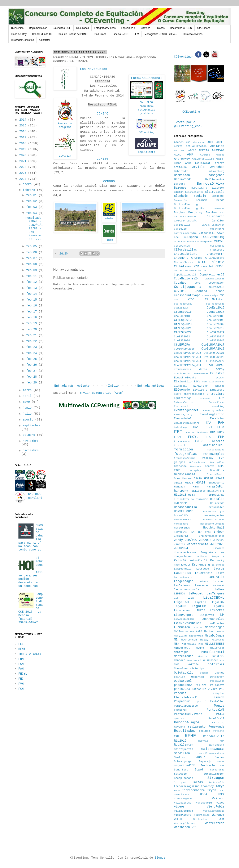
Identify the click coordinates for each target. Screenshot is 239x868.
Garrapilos (217, 462)
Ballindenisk (215, 180)
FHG (208, 437)
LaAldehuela (183, 569)
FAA (208, 423)
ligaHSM (218, 606)
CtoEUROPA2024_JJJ (187, 365)
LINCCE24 (65, 156)
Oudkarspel (183, 681)
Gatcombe (180, 466)
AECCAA (204, 150)
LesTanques (216, 594)
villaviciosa (184, 811)
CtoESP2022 (183, 332)
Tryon (212, 790)
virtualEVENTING (214, 811)
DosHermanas (201, 374)
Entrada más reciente (72, 386)
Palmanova (217, 685)
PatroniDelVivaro (205, 689)
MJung (200, 648)
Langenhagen (184, 581)
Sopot (199, 770)
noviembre (31, 441)
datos (203, 369)
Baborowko (181, 171)
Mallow (179, 632)
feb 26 (32, 365)
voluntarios (202, 815)
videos (179, 807)
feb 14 (32, 294)
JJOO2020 (217, 544)
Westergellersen (185, 823)
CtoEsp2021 (183, 328)
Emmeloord (217, 390)
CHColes (197, 258)
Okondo (220, 673)
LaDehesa (182, 573)
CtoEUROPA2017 (213, 345)
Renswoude (216, 727)
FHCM (221, 432)
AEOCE (178, 155)
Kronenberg (201, 565)
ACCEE (220, 142)
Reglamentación (38, 28)
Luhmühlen (182, 627)
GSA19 (198, 479)
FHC (21, 679)
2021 (24, 161)
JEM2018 (205, 540)
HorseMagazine (214, 516)
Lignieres (182, 611)
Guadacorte (216, 483)
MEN (177, 644)
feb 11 (32, 276)
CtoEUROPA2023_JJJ (187, 361)
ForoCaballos (216, 450)
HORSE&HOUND (184, 511)
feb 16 (32, 306)
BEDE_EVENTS (199, 188)
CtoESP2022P (216, 333)
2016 (24, 131)
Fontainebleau (213, 445)
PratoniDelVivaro (188, 714)
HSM (192, 532)
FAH (21, 669)
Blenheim (181, 196)
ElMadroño (200, 386)
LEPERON (180, 594)
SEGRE (221, 762)
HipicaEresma (185, 495)
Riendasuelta (214, 736)
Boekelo (200, 196)
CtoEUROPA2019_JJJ (187, 353)
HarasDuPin (216, 487)
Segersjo (205, 762)
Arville (198, 167)
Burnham (211, 213)
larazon (219, 581)
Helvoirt (213, 491)
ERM (222, 398)
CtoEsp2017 (216, 312)
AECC (183, 151)
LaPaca (203, 581)
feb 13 (32, 288)
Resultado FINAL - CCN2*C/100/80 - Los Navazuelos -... (34, 228)
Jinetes (180, 544)
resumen (205, 731)
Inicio (113, 386)
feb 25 (32, 359)
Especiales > (128, 28)
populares (180, 710)
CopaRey (180, 283)
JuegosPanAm (183, 557)
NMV (176, 665)
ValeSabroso (183, 803)
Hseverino (180, 532)
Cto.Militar (215, 300)
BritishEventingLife (189, 208)
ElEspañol (180, 386)
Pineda (219, 697)
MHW (201, 644)
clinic (218, 262)
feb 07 (32, 258)
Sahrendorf (216, 745)
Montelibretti (213, 652)
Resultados (83, 28)
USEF (221, 795)
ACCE (211, 142)
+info (109, 219)
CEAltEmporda (204, 242)
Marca (221, 632)
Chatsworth (216, 254)
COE (197, 267)
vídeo (220, 803)
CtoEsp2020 (183, 324)
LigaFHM (199, 606)
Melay (204, 640)
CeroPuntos (182, 246)
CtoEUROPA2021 (214, 353)
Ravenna (180, 727)
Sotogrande (217, 770)
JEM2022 (219, 540)
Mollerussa (217, 648)
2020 (24, 155)
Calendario (216, 216)
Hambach (180, 487)
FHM (21, 659)
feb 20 (32, 329)
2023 (24, 173)
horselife (181, 516)
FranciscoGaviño (185, 458)
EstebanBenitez (184, 402)
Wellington (200, 819)
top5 (177, 791)
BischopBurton (194, 192)
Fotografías (146, 110)
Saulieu (180, 757)
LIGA (191, 598)
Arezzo (220, 163)
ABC (188, 142)
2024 (24, 179)
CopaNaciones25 (214, 279)
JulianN (202, 557)
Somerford (181, 770)
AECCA (192, 151)
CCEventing (147, 132)
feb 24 (32, 353)
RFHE (22, 649)
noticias (216, 664)
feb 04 (32, 213)
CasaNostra (217, 229)
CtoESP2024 (182, 341)
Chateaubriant (185, 254)
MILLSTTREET (215, 644)
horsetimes (182, 528)
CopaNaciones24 (186, 279)
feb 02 (32, 201)
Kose (177, 565)
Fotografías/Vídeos (105, 28)
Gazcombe (196, 466)
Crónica (201, 291)
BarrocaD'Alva (211, 184)
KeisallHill (198, 561)
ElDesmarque (217, 382)
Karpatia (218, 557)
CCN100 (102, 159)
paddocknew (183, 685)
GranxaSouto (216, 475)
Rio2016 (180, 741)
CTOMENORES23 (182, 369)
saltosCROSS (213, 749)
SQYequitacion (214, 774)
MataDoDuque (215, 636)
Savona (220, 757)
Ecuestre (217, 373)
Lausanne (201, 586)
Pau (222, 689)
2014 (24, 120)
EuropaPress (217, 402)
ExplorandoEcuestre (187, 423)
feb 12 (32, 282)
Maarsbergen (215, 627)
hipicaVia (202, 499)
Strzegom (216, 778)
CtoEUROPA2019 (213, 349)
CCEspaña (191, 237)
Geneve (210, 466)
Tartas (197, 782)
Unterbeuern (182, 795)
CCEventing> (185, 57)
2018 (24, 143)
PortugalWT (216, 710)
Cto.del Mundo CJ (42, 34)
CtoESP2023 (182, 337)
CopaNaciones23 (212, 275)
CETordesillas (185, 250)
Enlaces (160, 28)
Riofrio (203, 741)
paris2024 (182, 689)
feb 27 (32, 371)
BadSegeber (216, 175)
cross (220, 291)
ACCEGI (178, 146)
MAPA (199, 632)
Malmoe (190, 632)
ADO (176, 151)
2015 (24, 126)
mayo (27, 402)
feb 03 (32, 207)
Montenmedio (184, 656)
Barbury (180, 184)
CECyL (219, 241)
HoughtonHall (214, 528)
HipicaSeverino (184, 499)
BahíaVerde (183, 179)
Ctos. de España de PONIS (73, 34)
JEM (136, 34)
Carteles (146, 28)
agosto (29, 420)
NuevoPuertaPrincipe (189, 669)
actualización (196, 146)
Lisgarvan (207, 615)
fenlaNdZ (202, 433)
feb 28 (32, 377)
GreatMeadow (183, 479)
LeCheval (219, 586)
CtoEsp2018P (216, 316)
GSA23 (189, 483)
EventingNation (212, 414)
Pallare (201, 685)
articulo (180, 167)
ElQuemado (182, 390)
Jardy (178, 540)
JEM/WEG (191, 540)
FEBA (221, 427)
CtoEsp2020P (216, 324)
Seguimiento (146, 152)
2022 (24, 167)
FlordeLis (216, 441)
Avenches (217, 167)
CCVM (177, 242)
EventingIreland (214, 410)
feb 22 (32, 341)
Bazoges (180, 188)
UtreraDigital (183, 799)
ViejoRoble (216, 807)
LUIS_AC (198, 628)
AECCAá (218, 150)
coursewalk (216, 287)
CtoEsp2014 (181, 308)
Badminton (182, 175)
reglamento (197, 727)
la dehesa (218, 565)
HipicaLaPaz (216, 495)
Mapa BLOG (147, 106)
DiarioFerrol (182, 374)
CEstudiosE (217, 246)
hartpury (181, 491)
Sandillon (182, 753)
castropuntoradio (185, 233)
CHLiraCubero (215, 258)
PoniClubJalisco (186, 706)
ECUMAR (220, 378)
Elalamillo (183, 382)
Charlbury (217, 250)
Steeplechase (184, 778)
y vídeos (146, 113)
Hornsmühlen (216, 507)
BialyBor (218, 188)
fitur (199, 441)
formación (184, 449)
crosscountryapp (187, 295)
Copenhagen (216, 283)
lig (176, 598)
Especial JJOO (120, 34)
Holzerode (217, 503)
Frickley (207, 458)
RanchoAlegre (187, 722)
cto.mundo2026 (215, 304)
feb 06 (32, 252)
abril (28, 396)
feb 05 (32, 246)
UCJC (221, 791)
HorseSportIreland (212, 524)
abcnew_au (199, 142)
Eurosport (181, 406)
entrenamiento (194, 394)
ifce (208, 532)
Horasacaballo (185, 507)
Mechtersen (189, 640)
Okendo (204, 673)
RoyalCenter (184, 745)
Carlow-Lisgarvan (213, 225)
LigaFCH (201, 602)
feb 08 (32, 264)
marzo (28, 390)
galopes (180, 462)
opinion (180, 677)
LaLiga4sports (183, 577)
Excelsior (217, 419)
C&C (222, 213)
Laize (220, 573)
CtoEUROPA (182, 345)
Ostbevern (217, 677)
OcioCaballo (184, 673)
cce (176, 237)
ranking (218, 723)
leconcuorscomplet (187, 590)
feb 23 (32, 347)
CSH (176, 300)
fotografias (186, 454)
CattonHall (207, 233)
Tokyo (220, 786)
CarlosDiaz (182, 225)
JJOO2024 (181, 548)
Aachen (179, 142)
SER (222, 766)
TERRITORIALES (30, 654)
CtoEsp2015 (216, 308)
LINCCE (200, 611)
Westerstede (215, 823)
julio (28, 414)
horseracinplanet (213, 520)
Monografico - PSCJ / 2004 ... (161, 34)
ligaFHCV (218, 602)
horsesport (181, 524)
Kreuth (186, 565)
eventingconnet (186, 410)
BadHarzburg (216, 171)
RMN (222, 741)
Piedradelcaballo (187, 698)
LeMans (220, 590)
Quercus (179, 719)
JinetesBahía (198, 544)
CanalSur (218, 221)
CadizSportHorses (185, 217)
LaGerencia (204, 573)
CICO (202, 262)
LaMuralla (216, 577)
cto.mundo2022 (183, 304)
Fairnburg (180, 427)
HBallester (198, 491)
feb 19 (32, 323)
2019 (24, 149)
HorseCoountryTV (214, 512)
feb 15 (32, 300)
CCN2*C (102, 114)
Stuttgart (180, 782)
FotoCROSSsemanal (147, 78)
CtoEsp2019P (216, 320)
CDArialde (187, 242)
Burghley (195, 212)
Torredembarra (193, 790)
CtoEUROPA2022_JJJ (187, 357)
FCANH (196, 427)
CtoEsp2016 (183, 312)
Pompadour (182, 701)
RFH (176, 737)
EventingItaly (183, 415)
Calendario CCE (62, 28)
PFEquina (219, 693)
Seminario (208, 766)
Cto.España (204, 28)
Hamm (196, 487)
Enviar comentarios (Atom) (102, 393)
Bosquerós (180, 200)
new (222, 660)
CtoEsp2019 (183, 320)
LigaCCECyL (214, 598)
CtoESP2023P (216, 337)
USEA (204, 794)
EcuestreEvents (185, 378)
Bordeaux (218, 196)
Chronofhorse (184, 262)
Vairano (218, 799)
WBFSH (178, 819)
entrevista (216, 394)
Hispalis (217, 499)
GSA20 (209, 478)
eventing (218, 406)
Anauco (220, 155)
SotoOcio (180, 774)
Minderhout (182, 648)
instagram (181, 536)
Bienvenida (17, 28)
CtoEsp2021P (216, 328)
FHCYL (23, 674)
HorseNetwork (182, 520)
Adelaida (217, 146)
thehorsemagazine (187, 786)
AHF (190, 155)
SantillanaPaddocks (212, 754)
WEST (221, 819)
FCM (21, 664)
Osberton (197, 677)
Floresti (180, 445)
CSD (222, 296)
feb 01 (32, 195)
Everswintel (183, 419)
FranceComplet (213, 454)
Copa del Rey (19, 34)
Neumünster (210, 660)
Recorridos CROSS (181, 28)
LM (222, 615)
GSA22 (178, 483)
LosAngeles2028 (184, 619)
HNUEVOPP (180, 503)
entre (178, 394)
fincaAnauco (182, 441)
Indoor (219, 532)
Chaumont (181, 258)
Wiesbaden (182, 827)
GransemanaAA (185, 474)
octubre (30, 435)
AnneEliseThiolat (198, 163)
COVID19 (180, 291)
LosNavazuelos (188, 623)
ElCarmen (200, 382)
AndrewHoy (182, 159)
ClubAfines (183, 266)
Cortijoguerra (188, 287)
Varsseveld (204, 803)
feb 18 (32, 318)
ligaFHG (180, 606)
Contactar (45, 40)
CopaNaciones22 (185, 275)
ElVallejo (200, 390)
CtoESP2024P (216, 341)
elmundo (219, 386)
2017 (24, 138)
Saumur (200, 757)
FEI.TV (190, 433)
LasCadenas (182, 586)
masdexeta (196, 636)
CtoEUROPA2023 (214, 357)
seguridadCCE (185, 765)
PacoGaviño (217, 681)
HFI (222, 491)
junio (28, 408)
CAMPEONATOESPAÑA (185, 221)
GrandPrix (217, 471)
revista (219, 731)
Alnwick (205, 155)
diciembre (31, 450)
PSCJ (220, 714)
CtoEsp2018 (182, 316)
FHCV (178, 437)
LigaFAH (181, 602)
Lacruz (219, 569)
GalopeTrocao (198, 462)
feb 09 (32, 270)
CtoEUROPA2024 (215, 361)
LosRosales (216, 624)
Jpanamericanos (185, 553)
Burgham (180, 213)
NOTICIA (193, 665)
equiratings (183, 398)
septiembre (31, 426)
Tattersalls (217, 782)
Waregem (218, 815)
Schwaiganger (184, 762)
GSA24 (201, 483)
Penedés (180, 693)
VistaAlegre (183, 815)
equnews (205, 398)
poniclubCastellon (211, 702)
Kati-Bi (180, 561)
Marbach (210, 632)
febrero (30, 190)
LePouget (196, 594)
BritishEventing (186, 204)
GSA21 (220, 478)
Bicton (179, 192)
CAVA (221, 233)
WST (194, 827)
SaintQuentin (184, 749)
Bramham (201, 200)
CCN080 (109, 181)
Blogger (161, 858)
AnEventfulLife (203, 159)
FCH (21, 689)
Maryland (180, 636)
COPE (198, 283)
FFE (212, 433)
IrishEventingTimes (212, 536)
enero (28, 184)
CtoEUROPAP (216, 365)
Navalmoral (194, 660)
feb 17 (32, 312)
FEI (21, 644)
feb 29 (32, 383)
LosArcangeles (213, 619)
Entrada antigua (151, 386)
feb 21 (32, 335)
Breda (220, 200)
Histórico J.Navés (193, 34)
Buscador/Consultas (23, 40)
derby (220, 369)
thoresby (207, 786)
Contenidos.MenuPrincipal (191, 271)
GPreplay (195, 471)
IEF (200, 532)
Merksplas (189, 644)
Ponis (219, 706)
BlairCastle (215, 192)
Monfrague (181, 652)
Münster (203, 656)
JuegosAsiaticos (212, 553)
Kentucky (217, 561)
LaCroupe (203, 569)
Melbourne (218, 640)
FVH (21, 684)
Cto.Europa (100, 34)
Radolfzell (216, 719)
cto (191, 299)
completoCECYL (213, 266)
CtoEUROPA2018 (184, 349)
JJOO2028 (219, 548)
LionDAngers (184, 615)
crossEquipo (210, 296)
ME (176, 640)
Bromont (219, 208)
